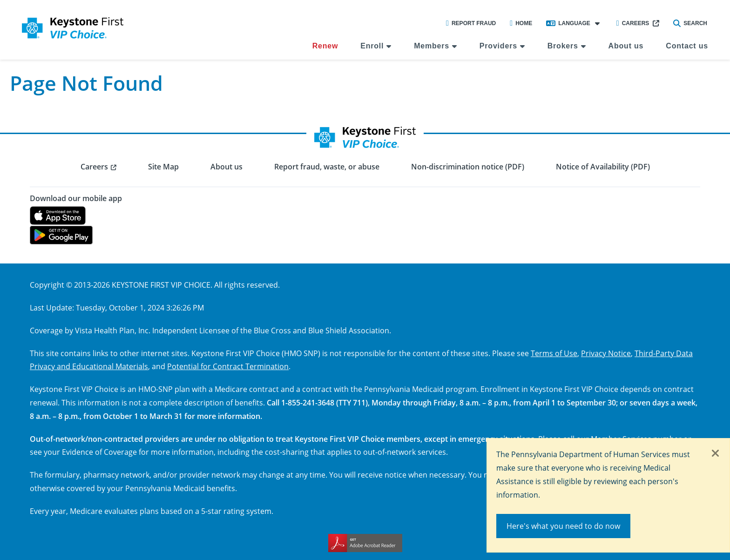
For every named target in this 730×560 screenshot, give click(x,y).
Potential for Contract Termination (228, 366)
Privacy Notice (606, 353)
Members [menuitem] (432, 46)
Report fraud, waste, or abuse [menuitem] (327, 167)
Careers (633, 23)
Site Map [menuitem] (163, 167)
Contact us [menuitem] (687, 46)
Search (690, 23)
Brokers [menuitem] (563, 46)
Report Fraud (471, 23)
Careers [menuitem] (94, 167)
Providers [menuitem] (498, 46)
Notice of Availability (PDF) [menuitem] (603, 167)
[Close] (716, 454)
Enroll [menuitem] (372, 46)
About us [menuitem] (626, 46)
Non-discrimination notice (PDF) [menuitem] (468, 167)
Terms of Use (554, 353)
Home (521, 23)
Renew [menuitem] (325, 46)
